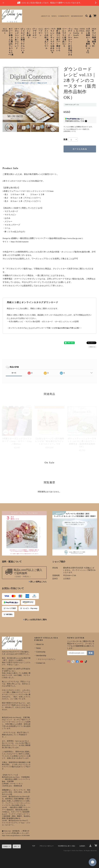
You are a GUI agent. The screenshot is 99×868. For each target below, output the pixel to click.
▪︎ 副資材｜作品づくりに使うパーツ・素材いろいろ (58, 40)
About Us (45, 16)
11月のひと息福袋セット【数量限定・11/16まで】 (88, 41)
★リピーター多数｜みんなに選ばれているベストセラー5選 (11, 42)
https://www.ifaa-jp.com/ (72, 238)
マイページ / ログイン (47, 659)
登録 (91, 653)
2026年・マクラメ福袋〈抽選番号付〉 (94, 37)
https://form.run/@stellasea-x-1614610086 (16, 835)
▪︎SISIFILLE (82, 31)
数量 (65, 139)
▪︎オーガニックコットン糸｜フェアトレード (17, 39)
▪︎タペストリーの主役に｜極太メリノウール (46, 39)
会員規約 (82, 846)
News (54, 16)
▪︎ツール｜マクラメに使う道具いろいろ (64, 37)
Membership (77, 16)
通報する (92, 347)
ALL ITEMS (5, 31)
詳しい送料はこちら (39, 582)
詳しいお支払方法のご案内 (36, 620)
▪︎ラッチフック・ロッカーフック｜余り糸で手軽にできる (70, 42)
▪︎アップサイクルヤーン (35, 33)
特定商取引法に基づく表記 (67, 846)
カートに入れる (80, 149)
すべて (14, 373)
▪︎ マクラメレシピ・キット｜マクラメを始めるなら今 (52, 41)
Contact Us (41, 663)
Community (64, 16)
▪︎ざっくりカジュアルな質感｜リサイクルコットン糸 (23, 41)
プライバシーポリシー (47, 846)
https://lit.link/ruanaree (20, 242)
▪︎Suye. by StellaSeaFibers (76, 33)
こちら (30, 328)
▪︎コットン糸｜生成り (29, 33)
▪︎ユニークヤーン (41, 32)
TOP (34, 846)
